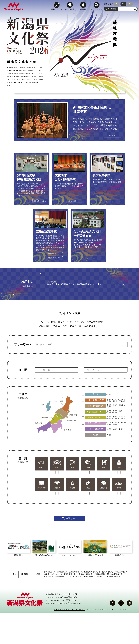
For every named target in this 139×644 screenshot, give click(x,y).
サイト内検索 (111, 8)
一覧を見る (26, 317)
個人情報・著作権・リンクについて (68, 641)
